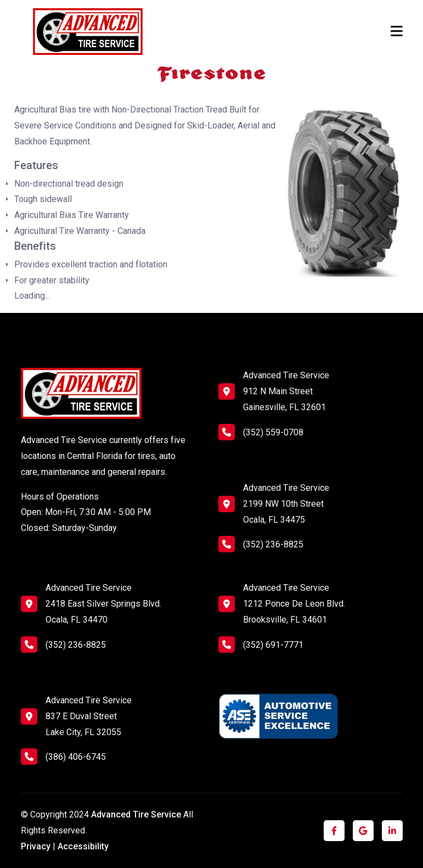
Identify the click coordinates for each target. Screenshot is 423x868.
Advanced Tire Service (137, 814)
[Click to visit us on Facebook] (334, 831)
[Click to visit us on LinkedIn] (392, 831)
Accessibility (83, 846)
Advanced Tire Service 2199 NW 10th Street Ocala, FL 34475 (286, 504)
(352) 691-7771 (261, 645)
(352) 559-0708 (261, 432)
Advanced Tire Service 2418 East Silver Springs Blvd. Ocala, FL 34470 (103, 604)
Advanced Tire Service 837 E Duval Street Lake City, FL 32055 (89, 716)
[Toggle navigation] (397, 31)
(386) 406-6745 (63, 757)
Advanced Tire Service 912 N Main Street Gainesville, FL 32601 (286, 391)
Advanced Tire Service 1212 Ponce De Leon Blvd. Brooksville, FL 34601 (294, 604)
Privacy (36, 846)
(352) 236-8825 (261, 544)
